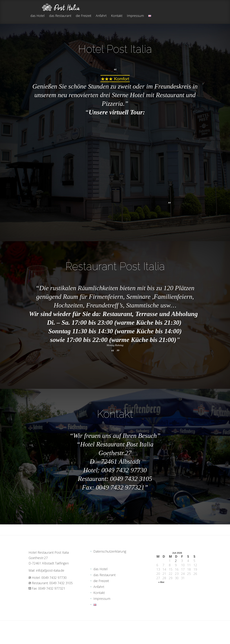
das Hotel (38, 16)
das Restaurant (60, 16)
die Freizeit (84, 16)
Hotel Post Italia (115, 49)
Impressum (135, 16)
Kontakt (117, 16)
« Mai (161, 582)
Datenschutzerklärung (110, 551)
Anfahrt (101, 16)
